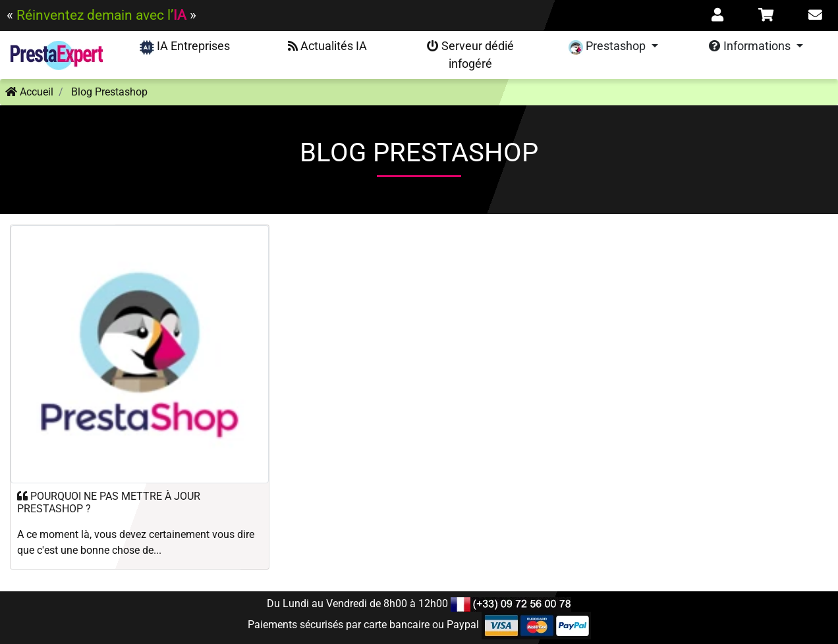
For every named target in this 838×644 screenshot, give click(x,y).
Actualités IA (327, 46)
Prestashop (608, 47)
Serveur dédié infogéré (470, 55)
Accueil (29, 92)
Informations (751, 46)
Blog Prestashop (109, 92)
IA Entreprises (185, 47)
